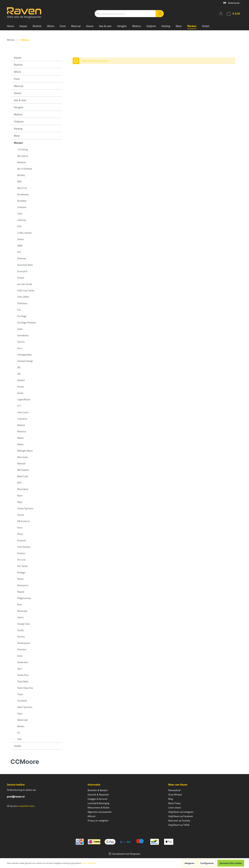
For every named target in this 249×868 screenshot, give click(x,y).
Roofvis (18, 65)
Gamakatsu (23, 335)
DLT (19, 252)
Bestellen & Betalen (98, 790)
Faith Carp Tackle (26, 290)
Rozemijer (22, 611)
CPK (19, 226)
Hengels (19, 107)
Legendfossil (24, 399)
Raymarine (23, 585)
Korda (20, 393)
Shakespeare (24, 643)
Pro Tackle (22, 566)
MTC (20, 483)
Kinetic (21, 387)
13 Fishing (23, 149)
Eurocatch (22, 271)
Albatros (22, 162)
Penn (20, 528)
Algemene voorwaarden (100, 812)
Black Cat (22, 188)
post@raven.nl (16, 796)
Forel (17, 79)
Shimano (22, 649)
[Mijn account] (221, 14)
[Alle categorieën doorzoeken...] (125, 14)
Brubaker (22, 201)
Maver (20, 444)
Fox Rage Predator (27, 322)
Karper (18, 58)
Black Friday (174, 803)
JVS (19, 374)
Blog (170, 799)
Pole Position (24, 547)
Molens (18, 114)
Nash (20, 495)
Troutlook (22, 701)
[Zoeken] (160, 14)
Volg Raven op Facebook (181, 816)
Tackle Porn (23, 675)
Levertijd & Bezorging (99, 803)
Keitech (21, 380)
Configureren (207, 863)
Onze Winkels (175, 794)
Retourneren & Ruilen (99, 807)
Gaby (20, 329)
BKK (19, 181)
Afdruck (92, 816)
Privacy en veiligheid (98, 820)
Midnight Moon (25, 451)
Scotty (21, 630)
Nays (20, 502)
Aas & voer (20, 100)
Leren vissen (175, 807)
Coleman (22, 220)
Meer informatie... (90, 863)
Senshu (21, 636)
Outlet (17, 746)
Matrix (21, 438)
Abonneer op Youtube (179, 820)
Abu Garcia (23, 156)
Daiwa (20, 239)
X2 (19, 733)
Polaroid (21, 540)
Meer (17, 136)
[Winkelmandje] (233, 14)
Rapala (21, 592)
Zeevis (18, 93)
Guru (20, 348)
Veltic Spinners (25, 707)
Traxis (20, 694)
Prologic (21, 572)
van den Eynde (25, 284)
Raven (20, 579)
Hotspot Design (25, 361)
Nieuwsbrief (174, 790)
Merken (18, 143)
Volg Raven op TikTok (179, 825)
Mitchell (21, 463)
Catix (20, 213)
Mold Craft (23, 476)
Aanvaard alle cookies (231, 863)
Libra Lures (23, 412)
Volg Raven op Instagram (181, 812)
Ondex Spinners (25, 508)
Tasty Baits (23, 681)
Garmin (21, 342)
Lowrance (22, 419)
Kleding (18, 129)
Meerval (19, 86)
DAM (20, 246)
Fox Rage (22, 316)
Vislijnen (19, 121)
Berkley (21, 175)
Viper (20, 713)
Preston (21, 553)
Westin (21, 726)
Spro (20, 669)
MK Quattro (23, 470)
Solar (20, 656)
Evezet (21, 278)
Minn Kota (22, 457)
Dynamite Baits (25, 265)
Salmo (20, 617)
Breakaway (23, 194)
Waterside (22, 720)
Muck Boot (23, 489)
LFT (19, 406)
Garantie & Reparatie (98, 794)
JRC (19, 367)
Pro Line (21, 560)
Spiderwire (23, 662)
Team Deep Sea (25, 688)
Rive (19, 604)
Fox (19, 310)
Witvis (17, 72)
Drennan (22, 258)
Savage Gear (24, 624)
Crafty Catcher (25, 233)
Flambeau (22, 303)
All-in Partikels (25, 169)
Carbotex (22, 207)
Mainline (22, 431)
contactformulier (26, 806)
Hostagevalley (24, 354)
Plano (20, 534)
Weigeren (189, 863)
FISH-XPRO (23, 297)
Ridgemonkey (24, 598)
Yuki (19, 739)
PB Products (24, 521)
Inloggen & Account (98, 799)
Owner (21, 515)
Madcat (21, 425)
